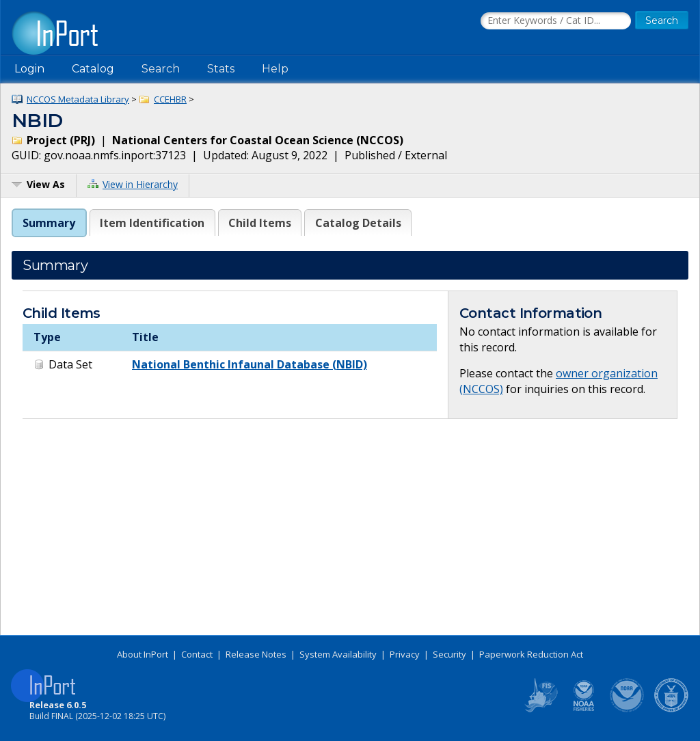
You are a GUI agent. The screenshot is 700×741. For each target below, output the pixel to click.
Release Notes (256, 654)
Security (449, 654)
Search (161, 69)
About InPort (143, 654)
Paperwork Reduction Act (531, 654)
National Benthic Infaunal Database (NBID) (250, 364)
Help (275, 69)
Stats (221, 69)
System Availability (338, 654)
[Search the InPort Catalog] (556, 21)
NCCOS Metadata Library (78, 99)
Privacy (405, 654)
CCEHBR (170, 99)
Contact (197, 654)
